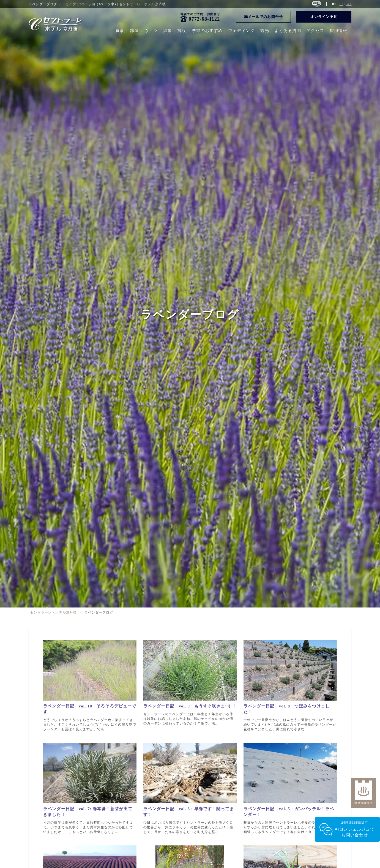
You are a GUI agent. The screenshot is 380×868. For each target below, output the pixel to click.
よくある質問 (288, 31)
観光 (265, 31)
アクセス (315, 31)
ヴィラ (151, 31)
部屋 (134, 31)
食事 (120, 31)
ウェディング (241, 31)
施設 (182, 31)
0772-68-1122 (204, 19)
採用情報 (338, 31)
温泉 (168, 31)
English (345, 4)
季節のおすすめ (207, 31)
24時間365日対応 (355, 829)
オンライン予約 (324, 17)
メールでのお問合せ (263, 17)
